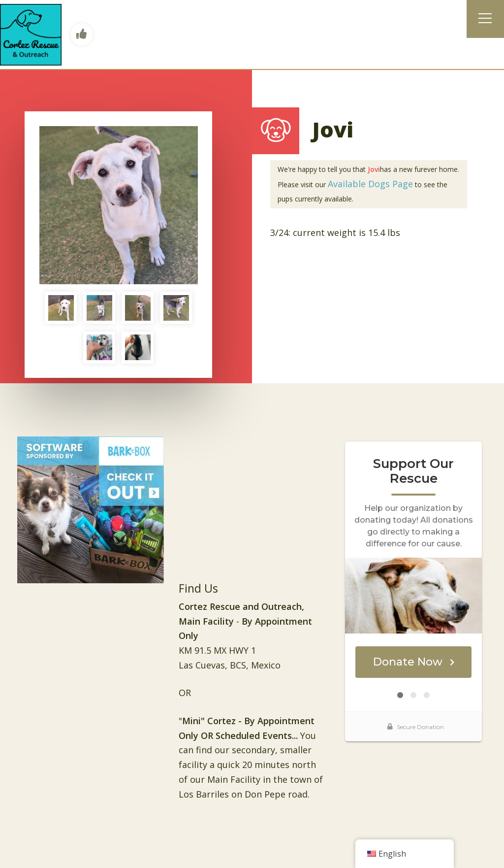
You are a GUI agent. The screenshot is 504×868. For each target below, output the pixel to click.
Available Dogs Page (370, 184)
